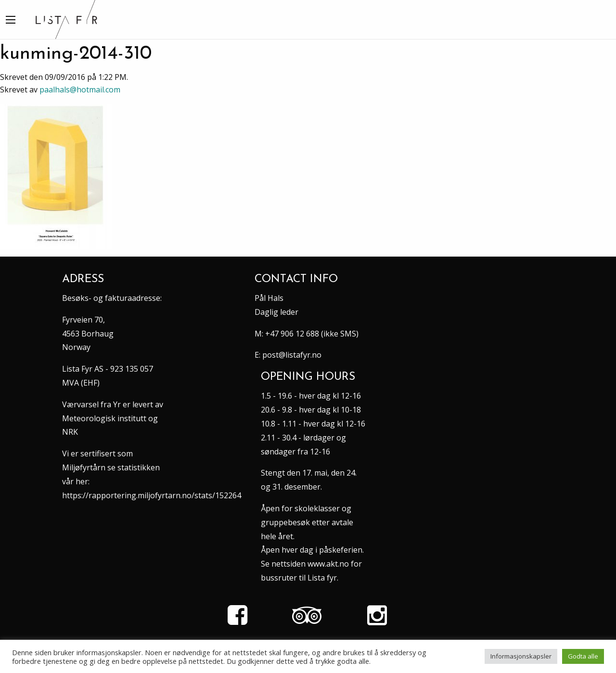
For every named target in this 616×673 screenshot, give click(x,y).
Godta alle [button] (583, 656)
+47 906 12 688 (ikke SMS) (312, 334)
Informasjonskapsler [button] (521, 656)
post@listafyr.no (292, 355)
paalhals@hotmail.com (80, 90)
